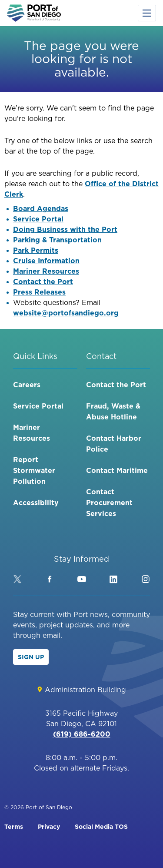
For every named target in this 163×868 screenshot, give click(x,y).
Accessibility (36, 503)
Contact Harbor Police (114, 444)
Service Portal (38, 219)
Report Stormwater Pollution (34, 470)
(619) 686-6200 (82, 734)
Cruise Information (46, 261)
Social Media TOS (101, 827)
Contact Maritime (117, 470)
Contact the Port (43, 282)
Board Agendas (41, 208)
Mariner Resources (46, 271)
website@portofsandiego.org (66, 313)
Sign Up (31, 657)
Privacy (49, 827)
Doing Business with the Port (65, 229)
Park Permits (36, 250)
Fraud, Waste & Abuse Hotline (113, 411)
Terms (14, 827)
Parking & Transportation (57, 240)
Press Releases (39, 292)
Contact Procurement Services (109, 503)
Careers (27, 385)
